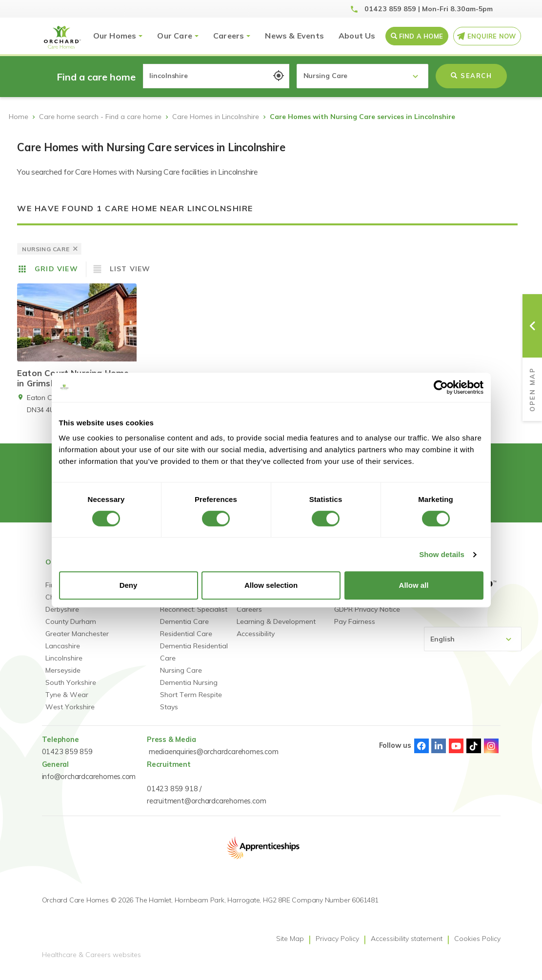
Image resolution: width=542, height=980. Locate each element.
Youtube (456, 753)
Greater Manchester (77, 641)
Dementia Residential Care (194, 659)
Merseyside (63, 678)
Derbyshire (62, 617)
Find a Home (421, 36)
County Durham (71, 629)
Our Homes (115, 36)
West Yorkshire (70, 714)
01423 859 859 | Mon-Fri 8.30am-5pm (429, 9)
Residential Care (186, 641)
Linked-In (439, 753)
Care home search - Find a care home (100, 117)
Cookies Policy (477, 946)
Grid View (56, 269)
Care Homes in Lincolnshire (216, 117)
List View (130, 269)
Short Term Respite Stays (191, 708)
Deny (129, 585)
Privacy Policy (337, 946)
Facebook (422, 753)
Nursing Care (181, 678)
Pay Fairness (355, 629)
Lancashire (63, 653)
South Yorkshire (71, 690)
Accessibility (256, 641)
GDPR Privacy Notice (367, 617)
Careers (229, 36)
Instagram (491, 753)
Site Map (290, 946)
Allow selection (271, 585)
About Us (357, 36)
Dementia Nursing (189, 690)
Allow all (414, 585)
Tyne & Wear (67, 702)
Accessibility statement (407, 946)
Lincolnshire (64, 665)
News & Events (294, 36)
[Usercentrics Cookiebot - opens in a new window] (441, 387)
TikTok (474, 753)
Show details (442, 554)
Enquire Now (492, 36)
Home (19, 117)
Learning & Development (276, 629)
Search (471, 76)
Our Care (175, 36)
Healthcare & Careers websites (91, 962)
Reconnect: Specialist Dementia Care (194, 623)
